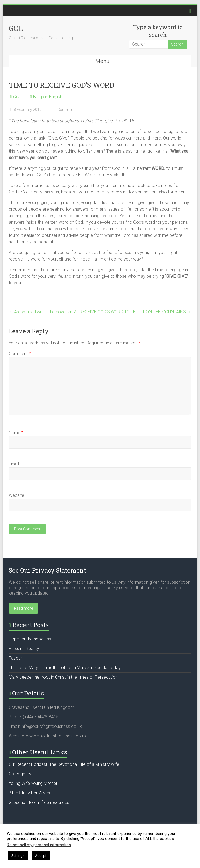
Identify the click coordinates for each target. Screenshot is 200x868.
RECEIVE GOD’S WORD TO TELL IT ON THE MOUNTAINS (135, 312)
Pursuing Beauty (24, 648)
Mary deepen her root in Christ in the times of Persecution (63, 677)
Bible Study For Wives (29, 793)
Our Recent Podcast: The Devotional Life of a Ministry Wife (64, 764)
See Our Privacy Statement (47, 570)
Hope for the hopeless (30, 639)
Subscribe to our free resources (39, 802)
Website (16, 495)
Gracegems (20, 774)
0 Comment (62, 110)
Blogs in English (48, 97)
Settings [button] (18, 856)
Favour (15, 658)
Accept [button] (41, 856)
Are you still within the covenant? (42, 312)
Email (15, 464)
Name (16, 433)
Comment (20, 354)
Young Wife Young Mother (33, 783)
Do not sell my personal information (39, 845)
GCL (16, 28)
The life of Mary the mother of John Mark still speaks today (65, 668)
